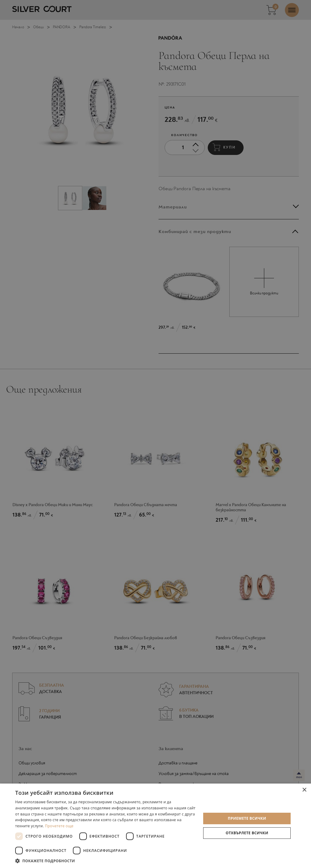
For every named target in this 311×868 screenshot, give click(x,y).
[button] (105, 861)
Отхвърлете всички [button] (247, 833)
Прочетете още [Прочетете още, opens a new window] (59, 826)
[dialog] (155, 434)
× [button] (304, 790)
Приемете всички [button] (247, 818)
